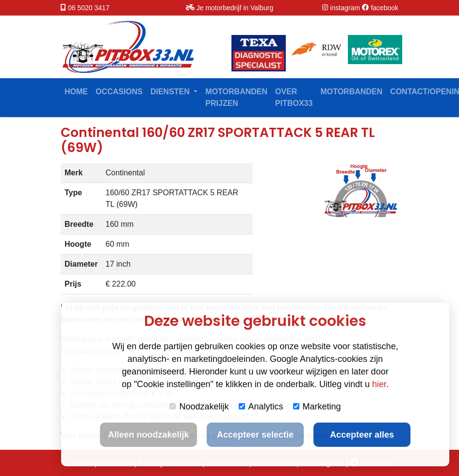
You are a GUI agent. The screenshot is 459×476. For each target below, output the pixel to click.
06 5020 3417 (89, 8)
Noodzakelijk (199, 407)
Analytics (261, 407)
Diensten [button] (171, 92)
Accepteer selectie (255, 435)
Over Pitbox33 (294, 97)
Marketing (317, 407)
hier (379, 384)
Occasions (119, 92)
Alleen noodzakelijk (148, 435)
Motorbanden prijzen (236, 97)
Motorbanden (351, 92)
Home (76, 92)
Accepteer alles (362, 435)
